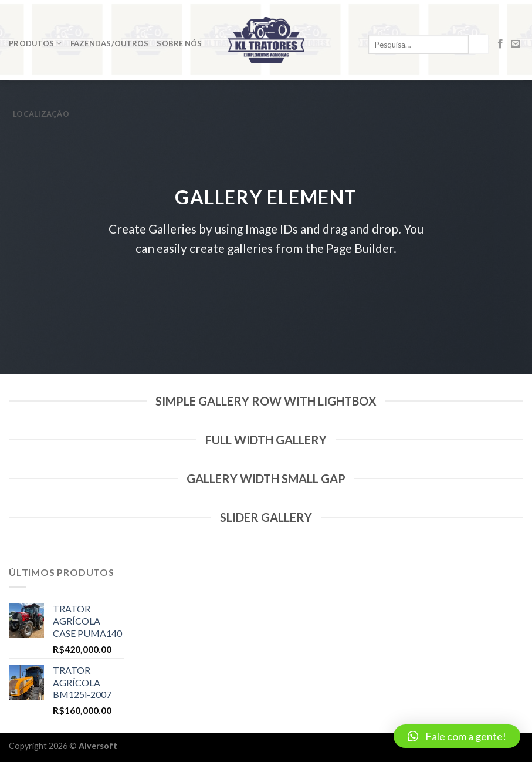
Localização (41, 114)
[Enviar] (479, 45)
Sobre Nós (179, 43)
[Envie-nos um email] (516, 44)
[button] (457, 736)
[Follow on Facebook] (500, 44)
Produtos (35, 43)
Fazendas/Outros (110, 43)
